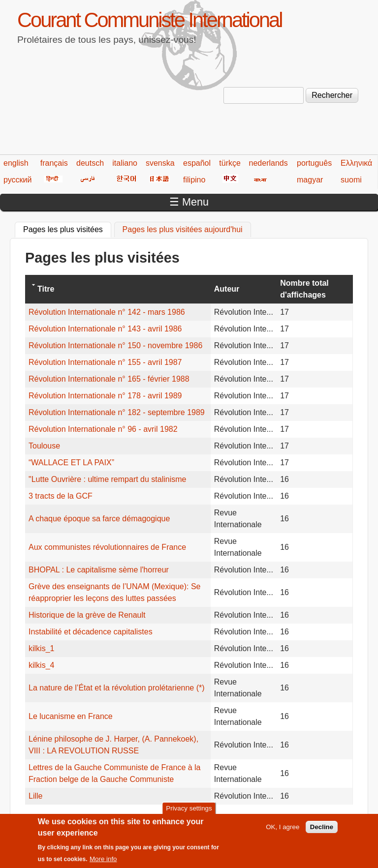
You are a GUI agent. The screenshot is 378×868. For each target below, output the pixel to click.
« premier (42, 818)
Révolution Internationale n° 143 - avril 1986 (105, 329)
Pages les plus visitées (67, 228)
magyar (310, 180)
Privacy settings (189, 813)
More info (103, 863)
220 (224, 818)
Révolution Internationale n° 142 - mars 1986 (107, 312)
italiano (125, 163)
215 (129, 818)
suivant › (320, 818)
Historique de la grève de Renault (87, 615)
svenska (160, 163)
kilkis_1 (41, 648)
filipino (194, 180)
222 (262, 818)
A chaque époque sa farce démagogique (99, 519)
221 (243, 818)
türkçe (230, 163)
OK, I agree (283, 831)
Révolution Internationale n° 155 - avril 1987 (105, 362)
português (314, 163)
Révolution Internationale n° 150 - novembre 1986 (115, 345)
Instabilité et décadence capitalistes (91, 632)
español (197, 163)
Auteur (227, 289)
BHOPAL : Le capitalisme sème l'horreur (99, 570)
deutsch (90, 163)
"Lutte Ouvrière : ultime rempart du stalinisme (107, 479)
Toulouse (44, 446)
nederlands (268, 163)
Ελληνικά (356, 163)
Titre (46, 289)
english (16, 163)
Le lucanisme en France (71, 716)
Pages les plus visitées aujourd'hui (183, 229)
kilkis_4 (41, 665)
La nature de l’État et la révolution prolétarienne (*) (117, 688)
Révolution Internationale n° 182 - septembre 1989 (117, 412)
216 (147, 818)
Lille (35, 796)
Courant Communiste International (149, 20)
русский (17, 180)
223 (281, 818)
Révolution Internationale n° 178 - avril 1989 (105, 396)
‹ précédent (84, 818)
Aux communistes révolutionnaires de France (107, 547)
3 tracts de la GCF (61, 496)
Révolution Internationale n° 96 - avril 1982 (103, 429)
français (54, 163)
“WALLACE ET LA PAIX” (71, 463)
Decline (322, 831)
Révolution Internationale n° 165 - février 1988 (109, 379)
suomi (351, 180)
